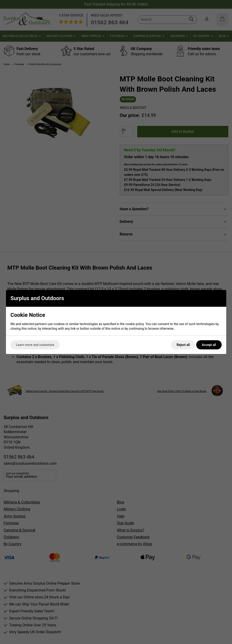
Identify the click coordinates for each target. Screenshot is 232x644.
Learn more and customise (35, 345)
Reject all (183, 345)
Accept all (209, 345)
